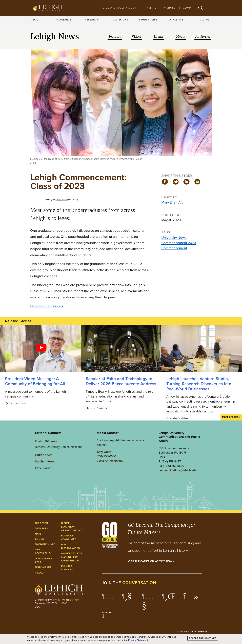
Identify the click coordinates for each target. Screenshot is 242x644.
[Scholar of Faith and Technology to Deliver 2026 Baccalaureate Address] (121, 349)
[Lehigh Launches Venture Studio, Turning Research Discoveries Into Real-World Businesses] (202, 349)
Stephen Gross (45, 461)
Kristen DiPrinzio (46, 441)
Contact (40, 539)
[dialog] (121, 639)
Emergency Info (45, 544)
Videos (137, 37)
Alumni (188, 8)
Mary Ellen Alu (172, 202)
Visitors (170, 8)
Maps (38, 534)
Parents (151, 8)
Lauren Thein (44, 455)
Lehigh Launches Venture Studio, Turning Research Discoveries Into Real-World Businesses (199, 384)
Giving (205, 20)
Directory (42, 528)
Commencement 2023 (179, 243)
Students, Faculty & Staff (120, 8)
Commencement (174, 248)
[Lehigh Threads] (108, 616)
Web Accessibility (43, 551)
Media (181, 37)
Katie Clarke (43, 468)
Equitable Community (68, 538)
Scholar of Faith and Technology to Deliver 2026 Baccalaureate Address (121, 381)
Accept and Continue (203, 638)
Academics (64, 20)
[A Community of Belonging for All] (40, 349)
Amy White (104, 452)
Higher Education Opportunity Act (72, 527)
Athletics (176, 20)
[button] (200, 8)
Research (92, 20)
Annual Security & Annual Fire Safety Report (72, 557)
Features (115, 37)
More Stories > (231, 417)
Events (159, 37)
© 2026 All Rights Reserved (191, 632)
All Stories (203, 37)
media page (133, 440)
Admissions (120, 20)
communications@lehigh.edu (178, 470)
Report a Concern (67, 568)
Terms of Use (43, 567)
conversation (139, 583)
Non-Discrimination (71, 546)
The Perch (41, 523)
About (35, 20)
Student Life (148, 20)
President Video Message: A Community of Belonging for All (35, 381)
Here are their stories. (47, 306)
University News (174, 238)
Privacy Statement (138, 640)
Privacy (40, 573)
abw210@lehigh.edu (110, 461)
